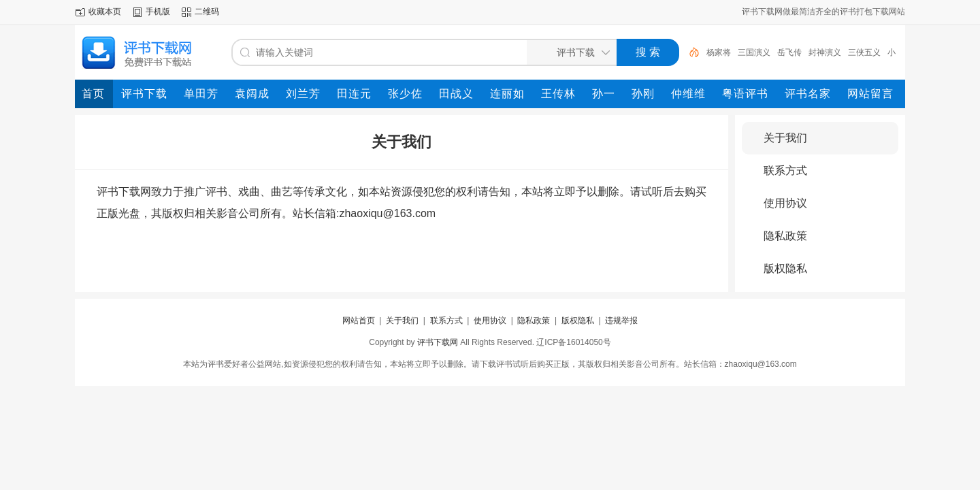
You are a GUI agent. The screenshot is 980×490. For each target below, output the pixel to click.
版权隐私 (785, 268)
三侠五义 (864, 52)
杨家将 (719, 52)
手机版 (158, 12)
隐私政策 (785, 236)
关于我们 (785, 138)
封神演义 (825, 52)
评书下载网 (438, 342)
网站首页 (359, 321)
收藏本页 (105, 12)
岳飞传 (789, 52)
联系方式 (785, 170)
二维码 (207, 12)
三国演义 (754, 52)
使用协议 (785, 203)
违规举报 (621, 321)
